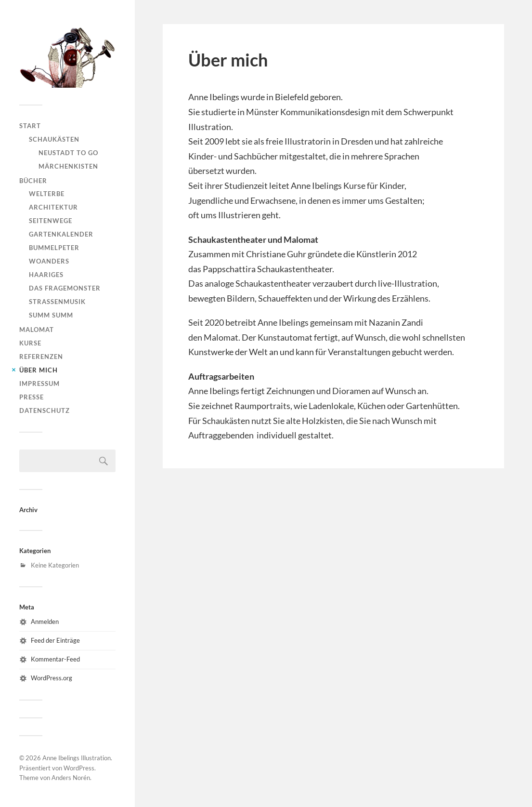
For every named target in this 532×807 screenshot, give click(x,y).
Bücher (33, 181)
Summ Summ (51, 315)
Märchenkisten (68, 166)
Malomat (37, 330)
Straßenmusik (57, 302)
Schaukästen (54, 139)
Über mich (39, 370)
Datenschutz (45, 410)
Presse (32, 397)
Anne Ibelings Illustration (77, 758)
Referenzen (41, 357)
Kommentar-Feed (55, 659)
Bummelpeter (54, 248)
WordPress (79, 768)
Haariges (46, 275)
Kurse (30, 343)
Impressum (39, 384)
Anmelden (45, 622)
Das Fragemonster (65, 288)
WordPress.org (52, 678)
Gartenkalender (61, 234)
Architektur (53, 207)
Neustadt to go (68, 153)
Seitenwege (51, 221)
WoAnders (49, 261)
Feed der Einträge (55, 640)
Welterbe (47, 194)
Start (30, 126)
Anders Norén (71, 778)
